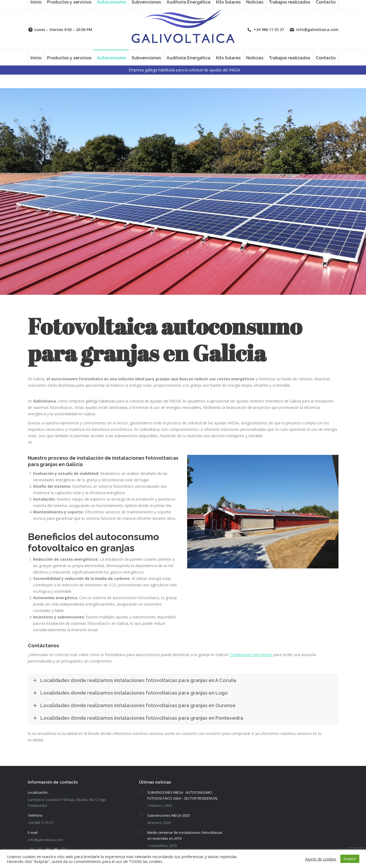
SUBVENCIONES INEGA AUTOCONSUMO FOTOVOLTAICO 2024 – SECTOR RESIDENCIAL (183, 795)
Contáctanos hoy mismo (251, 655)
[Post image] (141, 792)
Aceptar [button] (350, 859)
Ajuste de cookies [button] (321, 859)
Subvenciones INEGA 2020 (168, 815)
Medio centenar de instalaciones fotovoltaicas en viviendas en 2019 (185, 835)
